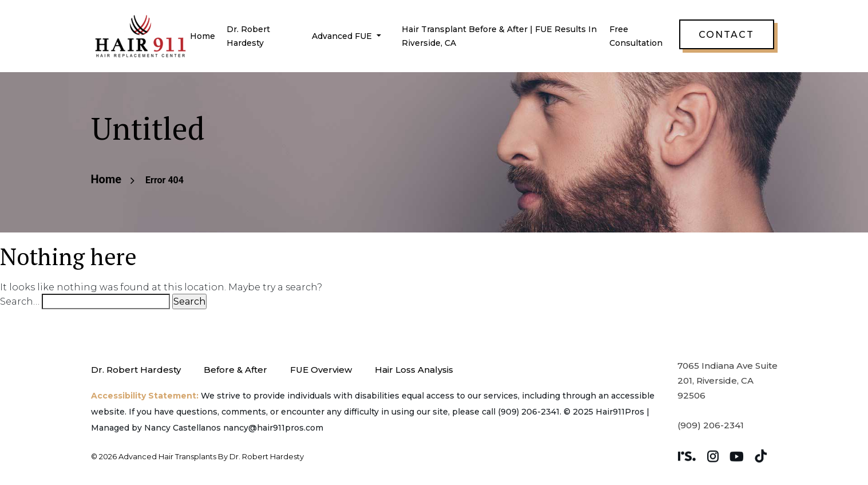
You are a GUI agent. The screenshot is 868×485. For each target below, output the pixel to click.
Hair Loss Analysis (414, 370)
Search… (20, 301)
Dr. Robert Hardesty (136, 370)
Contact (726, 35)
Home (203, 36)
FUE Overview (321, 370)
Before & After (235, 370)
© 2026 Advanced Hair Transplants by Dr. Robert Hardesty (197, 456)
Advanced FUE (343, 36)
